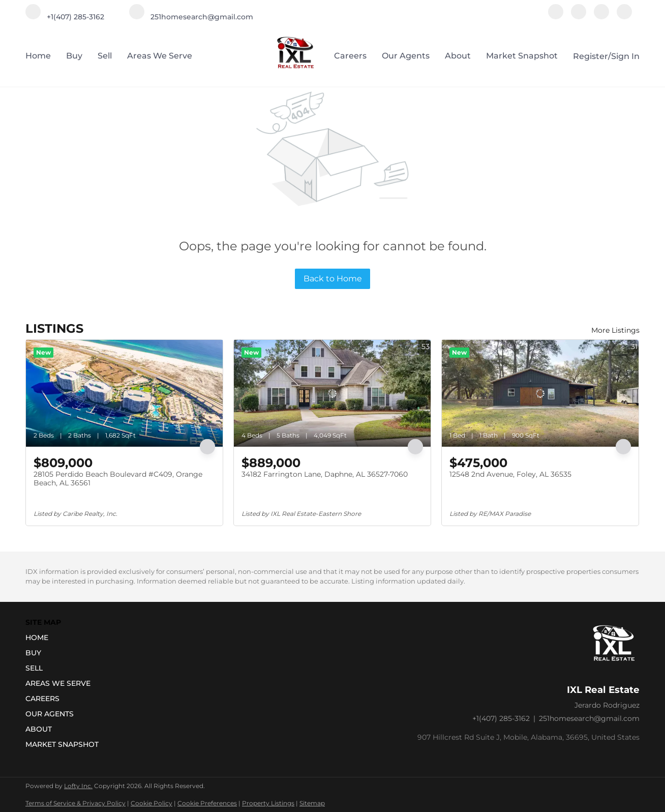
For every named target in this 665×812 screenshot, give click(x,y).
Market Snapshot (522, 56)
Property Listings (268, 803)
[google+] (624, 17)
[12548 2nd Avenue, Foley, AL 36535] (540, 393)
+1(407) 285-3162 (501, 718)
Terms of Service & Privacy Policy (75, 803)
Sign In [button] (625, 56)
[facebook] (556, 17)
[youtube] (601, 17)
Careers (350, 56)
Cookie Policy (152, 803)
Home (38, 56)
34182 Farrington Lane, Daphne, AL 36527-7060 (325, 474)
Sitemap (312, 803)
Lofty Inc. (78, 786)
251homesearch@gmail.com (589, 718)
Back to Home (333, 279)
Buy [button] (74, 56)
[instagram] (579, 17)
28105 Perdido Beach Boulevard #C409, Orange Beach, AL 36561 (118, 479)
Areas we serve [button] (160, 56)
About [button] (458, 56)
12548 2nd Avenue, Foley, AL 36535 (510, 474)
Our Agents (406, 56)
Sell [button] (105, 56)
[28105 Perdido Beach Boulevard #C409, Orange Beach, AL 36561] (124, 393)
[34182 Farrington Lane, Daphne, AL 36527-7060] (332, 393)
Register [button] (591, 56)
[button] (65, 637)
